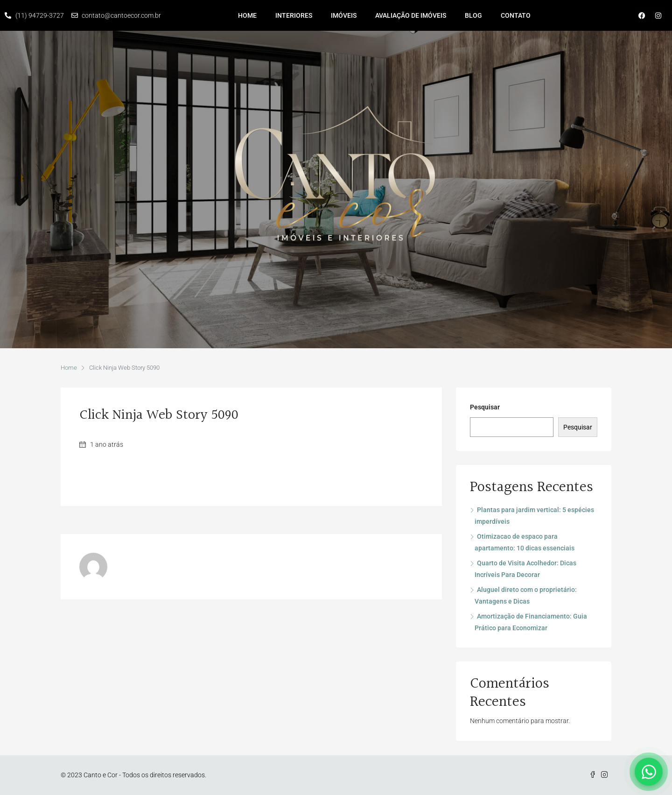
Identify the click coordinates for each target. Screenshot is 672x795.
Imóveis (344, 15)
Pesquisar (485, 407)
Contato (516, 15)
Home (247, 15)
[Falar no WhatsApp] (649, 772)
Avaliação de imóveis (411, 15)
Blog (473, 15)
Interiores (294, 15)
